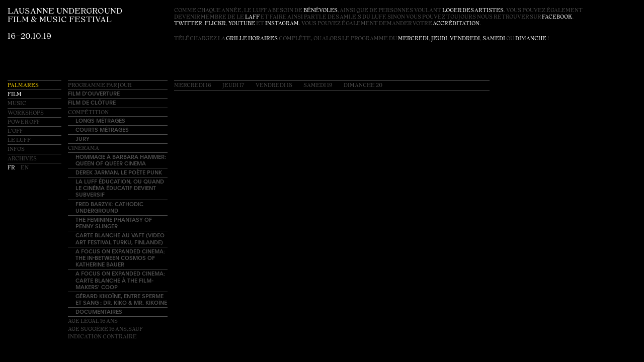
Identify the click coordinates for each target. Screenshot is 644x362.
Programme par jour (100, 86)
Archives (22, 159)
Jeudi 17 (233, 86)
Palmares (23, 86)
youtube (242, 24)
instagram (282, 24)
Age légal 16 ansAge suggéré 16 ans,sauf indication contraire (105, 329)
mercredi (413, 39)
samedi (494, 39)
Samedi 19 (318, 86)
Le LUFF (19, 141)
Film (15, 95)
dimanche (531, 39)
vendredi (465, 39)
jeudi (439, 39)
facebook (557, 17)
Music (17, 104)
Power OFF (24, 122)
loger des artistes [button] (473, 11)
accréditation (456, 24)
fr (12, 168)
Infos (16, 150)
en (25, 168)
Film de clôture (92, 102)
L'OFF (15, 131)
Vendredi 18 (274, 86)
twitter (188, 24)
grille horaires (252, 39)
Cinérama (84, 149)
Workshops (26, 113)
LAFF (252, 17)
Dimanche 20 (363, 86)
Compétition (88, 113)
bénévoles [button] (320, 11)
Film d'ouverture (94, 93)
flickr (215, 24)
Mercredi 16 (193, 86)
